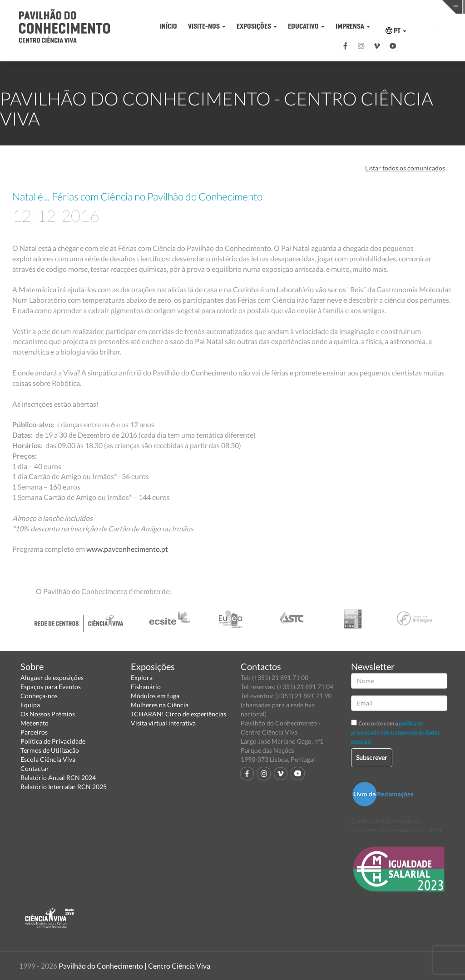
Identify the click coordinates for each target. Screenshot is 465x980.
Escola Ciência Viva (48, 759)
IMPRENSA (353, 26)
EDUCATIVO (306, 26)
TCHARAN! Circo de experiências (178, 714)
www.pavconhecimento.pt (128, 549)
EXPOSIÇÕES (257, 26)
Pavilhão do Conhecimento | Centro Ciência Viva (134, 966)
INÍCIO (168, 26)
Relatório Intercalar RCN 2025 (64, 787)
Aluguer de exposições (52, 677)
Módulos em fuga (155, 696)
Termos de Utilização (50, 750)
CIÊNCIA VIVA (341, 6)
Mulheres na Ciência (160, 705)
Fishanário (146, 687)
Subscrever (372, 757)
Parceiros (34, 732)
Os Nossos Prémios (48, 714)
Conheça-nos (39, 696)
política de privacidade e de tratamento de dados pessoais (395, 732)
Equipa (30, 705)
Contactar (35, 768)
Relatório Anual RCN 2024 (58, 777)
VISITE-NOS (207, 26)
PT (396, 31)
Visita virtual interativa (163, 723)
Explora (142, 677)
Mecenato (35, 723)
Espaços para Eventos (51, 687)
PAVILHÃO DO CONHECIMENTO (240, 7)
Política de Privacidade (53, 741)
